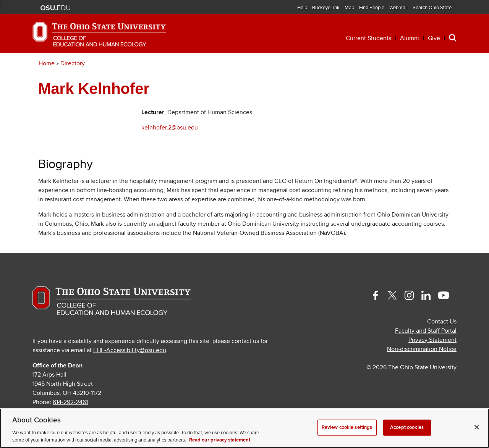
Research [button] (283, 64)
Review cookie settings (347, 427)
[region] (244, 428)
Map (349, 8)
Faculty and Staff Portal (426, 353)
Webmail (398, 8)
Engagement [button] (345, 64)
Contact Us (442, 344)
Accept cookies (407, 427)
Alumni (410, 38)
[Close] (477, 427)
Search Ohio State (432, 8)
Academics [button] (97, 64)
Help (302, 8)
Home (47, 86)
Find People (372, 8)
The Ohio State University (55, 8)
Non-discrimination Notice (422, 372)
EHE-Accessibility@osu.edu (130, 373)
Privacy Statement (432, 362)
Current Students (368, 38)
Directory (73, 86)
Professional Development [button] (191, 64)
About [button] (400, 64)
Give (434, 38)
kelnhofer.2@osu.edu (170, 150)
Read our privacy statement (220, 440)
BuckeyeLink (326, 8)
